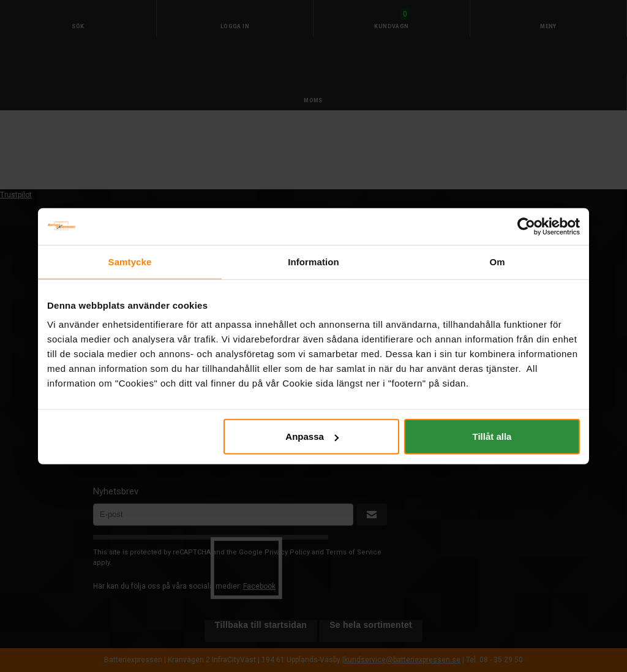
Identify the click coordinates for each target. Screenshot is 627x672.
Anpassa (312, 436)
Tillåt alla (492, 436)
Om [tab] (497, 261)
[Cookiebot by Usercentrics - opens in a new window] (526, 226)
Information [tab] (313, 261)
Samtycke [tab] (130, 261)
